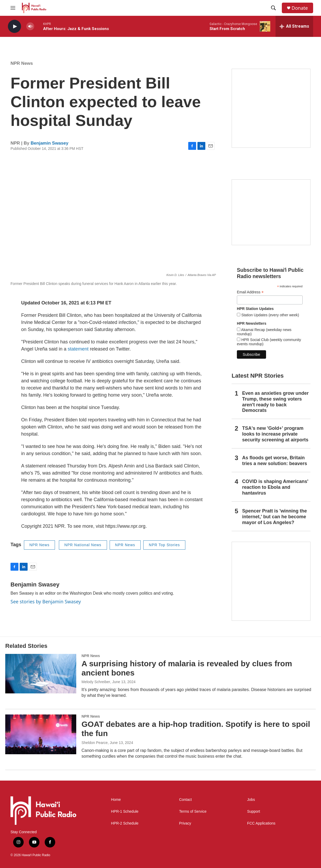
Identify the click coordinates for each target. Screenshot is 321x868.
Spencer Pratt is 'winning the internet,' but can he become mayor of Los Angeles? (274, 517)
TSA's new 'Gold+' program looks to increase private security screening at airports (275, 434)
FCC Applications (261, 823)
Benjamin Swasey (50, 143)
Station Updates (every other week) (270, 315)
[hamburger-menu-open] (13, 8)
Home (116, 800)
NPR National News (83, 545)
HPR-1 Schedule (125, 812)
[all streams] (294, 26)
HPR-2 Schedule (125, 823)
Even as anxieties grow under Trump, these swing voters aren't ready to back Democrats (275, 402)
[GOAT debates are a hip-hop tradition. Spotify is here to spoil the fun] (41, 734)
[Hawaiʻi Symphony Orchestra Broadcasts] (271, 108)
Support (254, 812)
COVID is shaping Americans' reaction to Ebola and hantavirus (275, 487)
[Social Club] (271, 212)
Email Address (250, 292)
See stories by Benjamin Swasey (46, 601)
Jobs (251, 800)
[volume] (30, 26)
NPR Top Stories (164, 545)
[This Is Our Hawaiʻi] (271, 581)
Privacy (185, 823)
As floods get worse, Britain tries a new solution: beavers (275, 461)
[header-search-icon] (273, 8)
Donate (300, 8)
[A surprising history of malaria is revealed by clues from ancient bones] (41, 674)
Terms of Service (193, 812)
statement (78, 349)
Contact (185, 800)
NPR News (22, 63)
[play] (14, 26)
